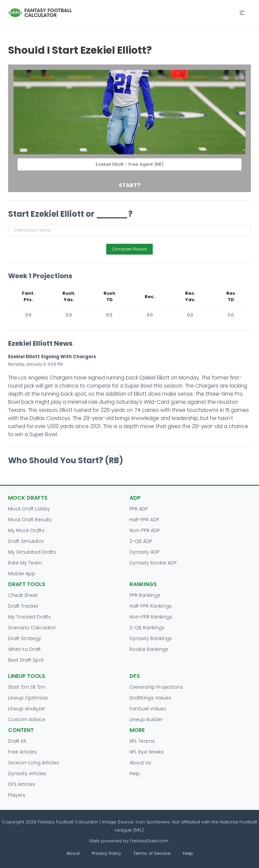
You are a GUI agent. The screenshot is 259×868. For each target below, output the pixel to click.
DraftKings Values (150, 698)
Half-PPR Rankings (151, 606)
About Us (140, 763)
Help (135, 773)
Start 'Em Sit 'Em (27, 687)
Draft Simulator (26, 541)
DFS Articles (22, 784)
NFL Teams (142, 741)
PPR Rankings (145, 595)
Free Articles (22, 752)
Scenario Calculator (32, 628)
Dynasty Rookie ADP (153, 563)
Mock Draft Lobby (29, 509)
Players (17, 795)
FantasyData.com (150, 841)
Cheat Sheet (23, 595)
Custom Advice (27, 719)
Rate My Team (25, 563)
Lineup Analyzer (27, 709)
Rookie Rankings (149, 649)
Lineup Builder (146, 719)
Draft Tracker (23, 606)
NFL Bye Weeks (147, 752)
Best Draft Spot (26, 660)
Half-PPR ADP (144, 520)
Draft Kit (17, 741)
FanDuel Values (148, 709)
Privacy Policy (106, 853)
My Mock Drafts (26, 530)
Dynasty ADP (145, 552)
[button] (242, 13)
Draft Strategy (25, 638)
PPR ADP (139, 509)
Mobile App (22, 574)
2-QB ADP (141, 541)
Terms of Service (152, 853)
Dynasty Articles (27, 773)
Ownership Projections (156, 687)
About (73, 853)
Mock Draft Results (30, 520)
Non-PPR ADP (145, 530)
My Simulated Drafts (32, 552)
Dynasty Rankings (151, 638)
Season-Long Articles (34, 763)
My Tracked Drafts (30, 617)
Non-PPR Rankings (151, 617)
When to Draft (24, 649)
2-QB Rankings (147, 628)
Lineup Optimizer (28, 698)
